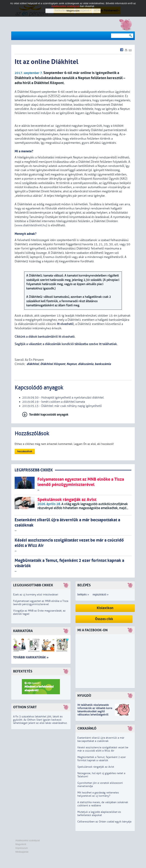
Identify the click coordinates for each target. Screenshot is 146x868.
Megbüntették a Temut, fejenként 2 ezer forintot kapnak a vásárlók (102, 759)
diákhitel (33, 364)
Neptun (72, 364)
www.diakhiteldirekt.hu (31, 225)
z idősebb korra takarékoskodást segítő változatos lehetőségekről (95, 711)
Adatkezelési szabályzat (28, 840)
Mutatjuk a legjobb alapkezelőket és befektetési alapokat (99, 814)
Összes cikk (104, 619)
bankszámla (103, 364)
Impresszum (22, 848)
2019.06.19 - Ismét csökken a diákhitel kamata (54, 402)
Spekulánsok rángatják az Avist (96, 767)
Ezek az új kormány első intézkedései (36, 595)
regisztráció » (100, 594)
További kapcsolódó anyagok (49, 415)
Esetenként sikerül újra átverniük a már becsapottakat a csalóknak (101, 739)
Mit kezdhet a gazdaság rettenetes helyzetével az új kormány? (98, 794)
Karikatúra (23, 631)
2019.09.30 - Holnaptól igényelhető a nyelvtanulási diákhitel (63, 398)
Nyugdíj (84, 696)
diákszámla (86, 364)
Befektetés (23, 671)
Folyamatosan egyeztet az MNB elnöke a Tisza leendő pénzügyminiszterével (41, 603)
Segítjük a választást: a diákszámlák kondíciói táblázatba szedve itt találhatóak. (66, 344)
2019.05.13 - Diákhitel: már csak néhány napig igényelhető (62, 406)
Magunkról (21, 844)
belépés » (83, 594)
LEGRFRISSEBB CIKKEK (34, 470)
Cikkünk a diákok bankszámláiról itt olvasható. (45, 337)
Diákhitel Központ (53, 364)
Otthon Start (25, 707)
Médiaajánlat (22, 852)
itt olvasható (65, 324)
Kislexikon (105, 608)
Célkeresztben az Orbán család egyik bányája (104, 822)
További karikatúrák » (31, 657)
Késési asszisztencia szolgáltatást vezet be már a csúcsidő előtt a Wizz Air (103, 749)
